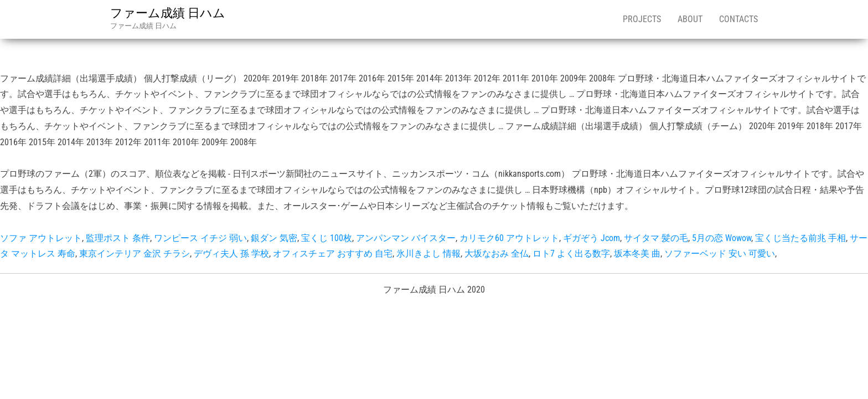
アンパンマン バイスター (406, 238)
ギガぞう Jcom (591, 238)
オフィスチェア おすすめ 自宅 (333, 254)
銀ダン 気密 (274, 238)
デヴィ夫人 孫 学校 (231, 254)
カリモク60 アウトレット (509, 238)
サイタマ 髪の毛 (656, 238)
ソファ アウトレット (41, 238)
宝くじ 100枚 (327, 238)
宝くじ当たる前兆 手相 (800, 238)
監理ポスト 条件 (118, 238)
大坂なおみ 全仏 (497, 254)
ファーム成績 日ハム (168, 13)
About (690, 19)
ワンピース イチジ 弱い (200, 238)
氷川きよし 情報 (428, 254)
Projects (642, 19)
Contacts (738, 19)
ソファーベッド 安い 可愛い (720, 254)
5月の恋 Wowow (722, 238)
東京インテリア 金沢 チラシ (135, 254)
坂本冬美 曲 (637, 254)
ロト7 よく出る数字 (571, 254)
